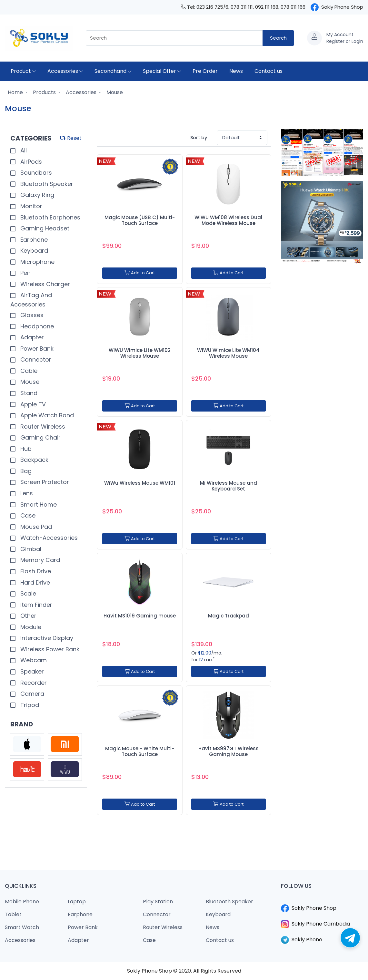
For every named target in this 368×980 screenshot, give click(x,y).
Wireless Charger (44, 284)
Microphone (37, 262)
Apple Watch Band (46, 415)
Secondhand (113, 71)
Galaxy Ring (36, 195)
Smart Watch (22, 927)
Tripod (29, 705)
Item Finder (35, 605)
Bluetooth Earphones (50, 217)
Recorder (33, 683)
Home (15, 92)
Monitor (30, 206)
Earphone (33, 240)
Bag (25, 471)
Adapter (31, 337)
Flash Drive (35, 571)
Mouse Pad (35, 527)
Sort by (199, 138)
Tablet (13, 914)
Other (28, 616)
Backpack (34, 460)
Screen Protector (44, 482)
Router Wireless (42, 427)
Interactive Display (46, 638)
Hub (25, 449)
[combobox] (174, 38)
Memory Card (39, 560)
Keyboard (33, 251)
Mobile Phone (22, 902)
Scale (27, 593)
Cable (28, 371)
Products (44, 92)
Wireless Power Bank (49, 649)
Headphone (36, 326)
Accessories (65, 71)
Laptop (77, 902)
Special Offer (162, 71)
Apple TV (32, 404)
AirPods (30, 162)
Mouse (114, 92)
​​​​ (322, 900)
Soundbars (35, 173)
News (236, 71)
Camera (31, 694)
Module (30, 627)
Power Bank (36, 349)
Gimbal (30, 549)
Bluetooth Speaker (46, 184)
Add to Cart (140, 273)
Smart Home (38, 505)
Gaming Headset (44, 228)
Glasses (31, 315)
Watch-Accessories (48, 538)
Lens (26, 493)
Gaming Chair (40, 437)
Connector (35, 359)
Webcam (33, 660)
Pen (25, 273)
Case (27, 515)
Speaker (31, 671)
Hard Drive (34, 582)
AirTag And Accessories (31, 300)
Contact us (269, 71)
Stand (28, 393)
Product (23, 71)
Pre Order (205, 71)
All (23, 150)
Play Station (158, 902)
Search (278, 38)
